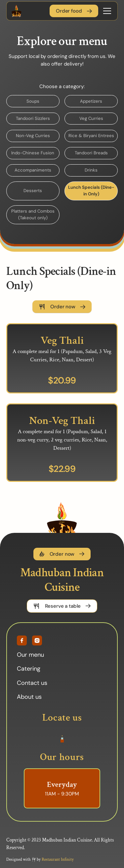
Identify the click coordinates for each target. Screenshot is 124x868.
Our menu (30, 657)
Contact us (32, 685)
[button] (106, 11)
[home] (17, 11)
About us (29, 699)
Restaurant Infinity (58, 862)
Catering (29, 671)
